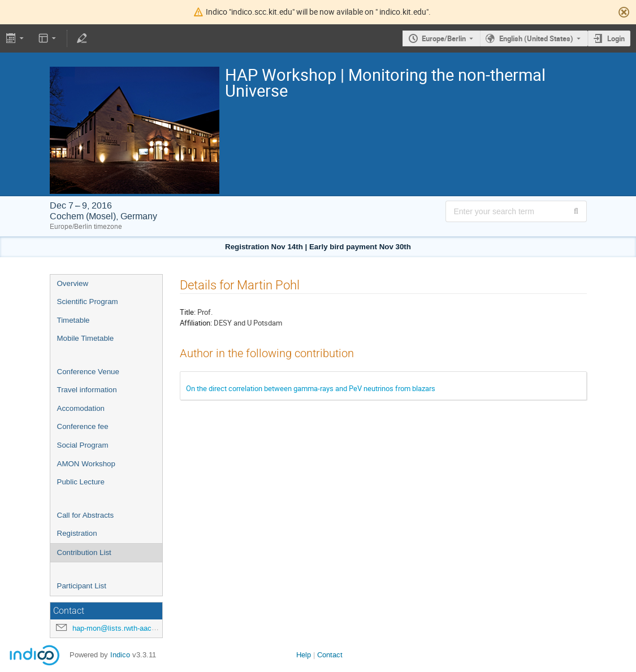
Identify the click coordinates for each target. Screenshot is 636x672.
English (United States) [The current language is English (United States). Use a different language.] (536, 38)
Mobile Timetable (86, 338)
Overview (73, 283)
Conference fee (83, 426)
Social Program (83, 445)
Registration (77, 533)
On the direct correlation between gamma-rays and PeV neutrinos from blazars (311, 388)
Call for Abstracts (86, 515)
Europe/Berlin (444, 38)
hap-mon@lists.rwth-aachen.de (123, 628)
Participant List (82, 586)
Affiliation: (196, 323)
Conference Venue (88, 372)
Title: (188, 312)
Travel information (87, 390)
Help (304, 655)
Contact (330, 655)
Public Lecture (81, 482)
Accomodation (81, 408)
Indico (120, 655)
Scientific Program (88, 302)
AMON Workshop (86, 464)
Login (616, 38)
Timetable (73, 320)
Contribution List (84, 552)
